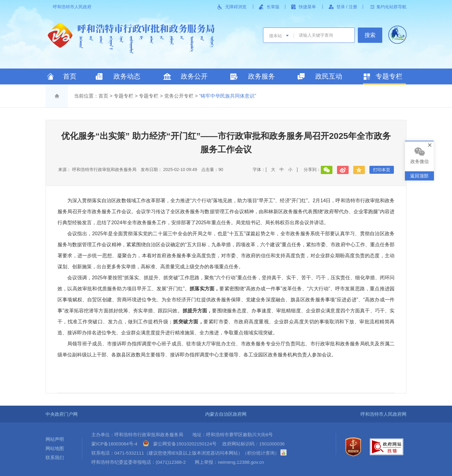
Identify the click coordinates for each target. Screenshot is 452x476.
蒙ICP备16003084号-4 (114, 444)
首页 (70, 76)
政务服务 (261, 76)
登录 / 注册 (347, 7)
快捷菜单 (307, 7)
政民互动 (329, 76)
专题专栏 (389, 76)
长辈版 (273, 7)
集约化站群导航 (391, 7)
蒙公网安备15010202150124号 (185, 444)
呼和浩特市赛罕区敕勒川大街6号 (239, 435)
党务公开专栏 (179, 96)
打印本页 (382, 170)
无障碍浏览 (236, 7)
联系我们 (55, 457)
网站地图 (55, 448)
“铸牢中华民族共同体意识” (228, 96)
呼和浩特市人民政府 (72, 7)
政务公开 (194, 76)
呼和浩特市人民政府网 (383, 414)
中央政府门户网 (62, 414)
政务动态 (127, 76)
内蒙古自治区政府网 (226, 414)
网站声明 (55, 439)
